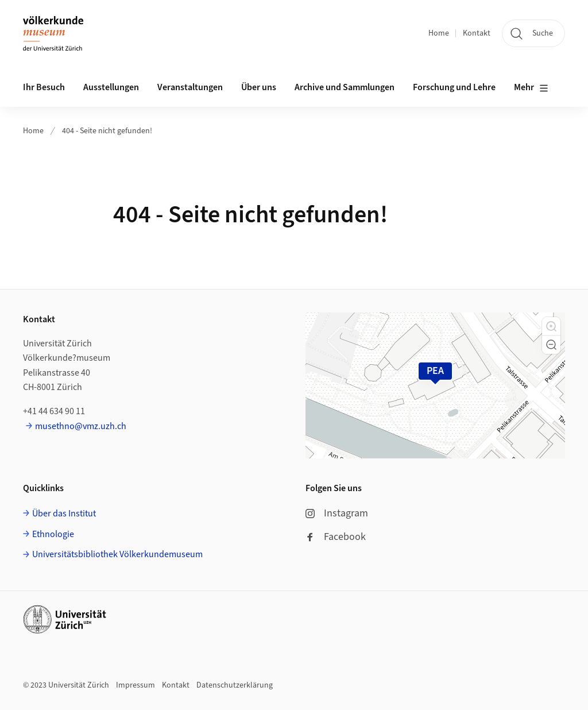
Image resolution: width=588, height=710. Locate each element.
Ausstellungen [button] (111, 87)
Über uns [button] (259, 87)
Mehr (531, 88)
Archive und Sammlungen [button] (345, 87)
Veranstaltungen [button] (190, 87)
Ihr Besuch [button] (44, 87)
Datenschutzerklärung (235, 685)
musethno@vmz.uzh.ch (81, 426)
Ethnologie (53, 534)
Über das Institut (64, 514)
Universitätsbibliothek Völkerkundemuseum (117, 554)
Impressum (136, 685)
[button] (551, 326)
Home (439, 33)
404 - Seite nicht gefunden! (107, 131)
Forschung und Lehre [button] (454, 87)
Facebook (336, 537)
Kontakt (477, 33)
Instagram (337, 513)
